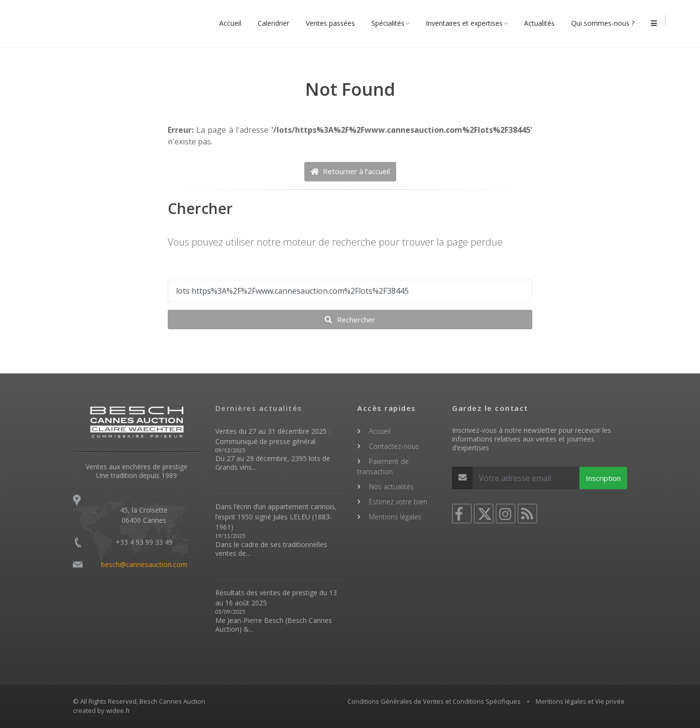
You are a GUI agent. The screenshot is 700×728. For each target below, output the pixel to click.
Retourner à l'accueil (350, 171)
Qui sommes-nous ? (605, 23)
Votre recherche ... (203, 270)
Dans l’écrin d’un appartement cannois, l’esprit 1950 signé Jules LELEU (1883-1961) (276, 517)
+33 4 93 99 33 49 (144, 542)
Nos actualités (391, 487)
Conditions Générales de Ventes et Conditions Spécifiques (434, 701)
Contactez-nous (394, 446)
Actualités (542, 23)
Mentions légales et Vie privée (580, 701)
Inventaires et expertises (467, 23)
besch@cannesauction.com (144, 564)
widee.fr (118, 710)
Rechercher (350, 320)
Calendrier (276, 23)
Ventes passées (333, 23)
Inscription (603, 478)
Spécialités (390, 23)
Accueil (233, 23)
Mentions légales (395, 517)
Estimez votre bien (398, 502)
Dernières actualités (259, 408)
